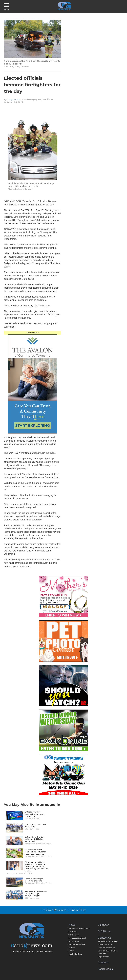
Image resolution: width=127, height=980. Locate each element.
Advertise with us (105, 945)
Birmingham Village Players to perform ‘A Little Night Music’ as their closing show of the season (36, 866)
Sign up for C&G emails (108, 941)
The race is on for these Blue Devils (35, 825)
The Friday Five (75, 954)
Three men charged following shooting (34, 880)
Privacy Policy (78, 910)
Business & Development (79, 929)
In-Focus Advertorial (77, 938)
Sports (71, 951)
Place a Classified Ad (106, 948)
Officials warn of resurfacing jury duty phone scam (35, 814)
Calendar (103, 925)
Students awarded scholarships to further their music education (35, 852)
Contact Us (105, 938)
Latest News (74, 941)
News (72, 925)
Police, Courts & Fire (77, 944)
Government (74, 935)
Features (72, 932)
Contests (103, 963)
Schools (72, 948)
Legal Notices (103, 957)
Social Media (105, 969)
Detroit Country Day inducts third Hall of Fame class (35, 839)
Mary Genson (14, 99)
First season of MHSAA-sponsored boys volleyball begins (36, 893)
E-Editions (104, 931)
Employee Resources (54, 910)
